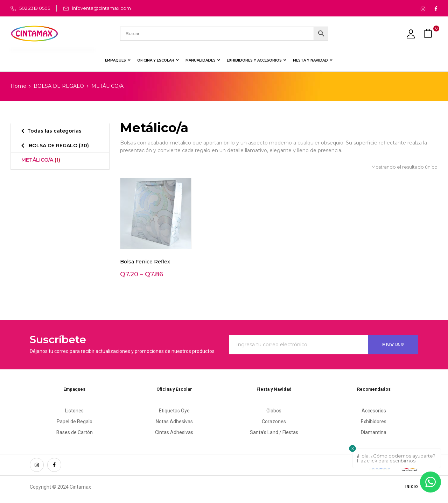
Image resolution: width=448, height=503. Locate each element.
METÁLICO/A (41, 160)
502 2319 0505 (35, 8)
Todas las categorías (54, 131)
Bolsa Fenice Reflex (145, 262)
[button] (429, 33)
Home (18, 86)
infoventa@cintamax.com (101, 8)
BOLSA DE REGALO (59, 86)
